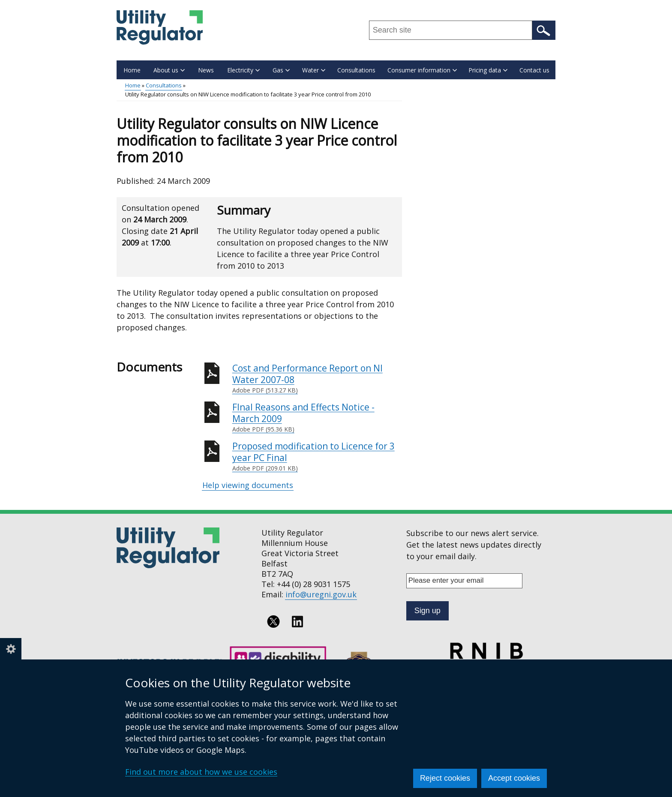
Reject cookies (445, 778)
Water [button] (314, 70)
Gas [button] (281, 70)
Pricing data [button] (488, 70)
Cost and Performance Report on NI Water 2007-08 (317, 379)
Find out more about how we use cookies (201, 772)
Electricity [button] (243, 70)
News (206, 70)
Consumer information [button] (422, 70)
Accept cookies (514, 778)
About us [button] (169, 70)
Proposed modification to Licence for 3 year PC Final (317, 457)
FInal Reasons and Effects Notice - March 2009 (317, 418)
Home (132, 70)
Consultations (356, 70)
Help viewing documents (248, 485)
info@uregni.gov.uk (321, 594)
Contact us (534, 70)
